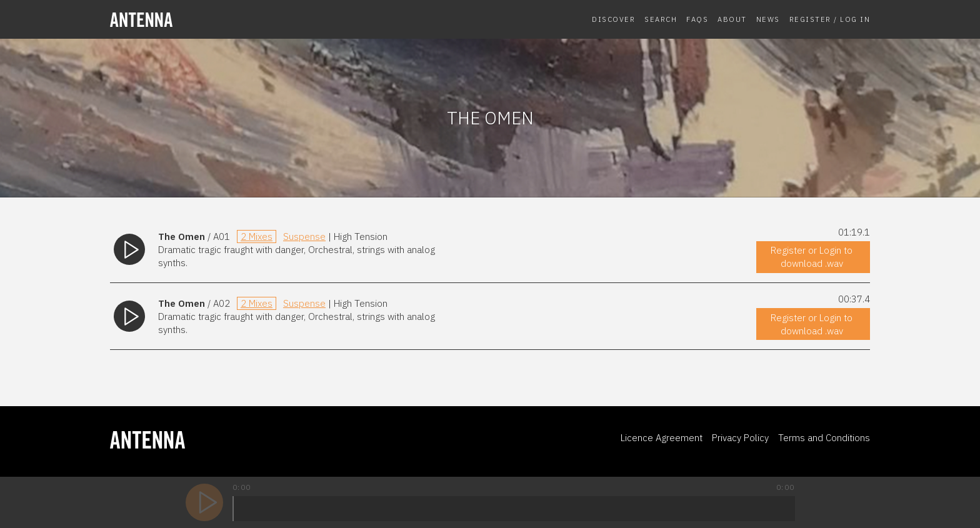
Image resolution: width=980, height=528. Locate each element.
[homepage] (197, 20)
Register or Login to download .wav (812, 257)
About (732, 19)
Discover (613, 19)
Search (661, 19)
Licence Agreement (662, 438)
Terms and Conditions (824, 438)
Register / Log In (830, 19)
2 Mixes (257, 237)
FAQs (697, 19)
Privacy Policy (740, 438)
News (768, 19)
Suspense (304, 237)
